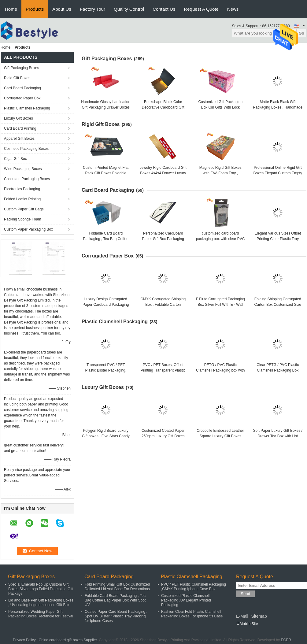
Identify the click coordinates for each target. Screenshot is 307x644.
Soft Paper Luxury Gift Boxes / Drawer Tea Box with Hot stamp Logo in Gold (278, 436)
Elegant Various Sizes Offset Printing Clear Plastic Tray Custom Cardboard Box (278, 239)
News (233, 9)
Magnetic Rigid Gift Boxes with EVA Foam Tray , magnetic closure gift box (220, 173)
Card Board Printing (20, 128)
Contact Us (164, 9)
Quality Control (129, 9)
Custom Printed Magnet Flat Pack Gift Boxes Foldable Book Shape (106, 173)
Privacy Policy (24, 640)
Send (245, 594)
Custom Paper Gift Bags (24, 209)
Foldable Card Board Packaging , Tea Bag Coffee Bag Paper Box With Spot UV (106, 239)
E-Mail (242, 616)
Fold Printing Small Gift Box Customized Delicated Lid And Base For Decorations (117, 587)
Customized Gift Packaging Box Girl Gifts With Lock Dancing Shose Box (220, 107)
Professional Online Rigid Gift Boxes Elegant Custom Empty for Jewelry (278, 173)
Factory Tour (92, 9)
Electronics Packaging (22, 189)
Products (35, 9)
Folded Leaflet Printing (22, 199)
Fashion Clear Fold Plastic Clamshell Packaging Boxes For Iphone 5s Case (192, 614)
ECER (286, 640)
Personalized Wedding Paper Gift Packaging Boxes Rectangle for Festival (41, 614)
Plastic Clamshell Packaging (27, 108)
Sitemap (259, 616)
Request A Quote (201, 9)
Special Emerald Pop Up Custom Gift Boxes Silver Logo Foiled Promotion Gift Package (41, 589)
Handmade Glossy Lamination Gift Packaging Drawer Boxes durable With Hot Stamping (106, 107)
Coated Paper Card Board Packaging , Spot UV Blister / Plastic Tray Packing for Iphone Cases (116, 616)
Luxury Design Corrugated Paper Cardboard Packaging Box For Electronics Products (106, 305)
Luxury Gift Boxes (18, 118)
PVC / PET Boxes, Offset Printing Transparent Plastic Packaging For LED (163, 370)
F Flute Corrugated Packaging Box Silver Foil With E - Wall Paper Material (220, 305)
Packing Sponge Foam (22, 219)
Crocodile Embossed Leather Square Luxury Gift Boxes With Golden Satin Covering (220, 436)
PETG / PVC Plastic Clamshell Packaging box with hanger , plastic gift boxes (220, 370)
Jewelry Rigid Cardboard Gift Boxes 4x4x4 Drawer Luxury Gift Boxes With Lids (163, 173)
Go (301, 33)
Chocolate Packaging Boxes (27, 179)
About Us (62, 9)
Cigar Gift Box (15, 159)
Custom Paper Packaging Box (28, 229)
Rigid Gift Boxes (17, 78)
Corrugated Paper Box (22, 98)
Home (11, 9)
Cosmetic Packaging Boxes (26, 149)
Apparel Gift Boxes (19, 139)
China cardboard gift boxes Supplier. (69, 640)
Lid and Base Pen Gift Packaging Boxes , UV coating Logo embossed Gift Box (41, 603)
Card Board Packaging (22, 88)
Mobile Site (247, 624)
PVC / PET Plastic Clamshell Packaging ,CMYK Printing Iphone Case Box (194, 587)
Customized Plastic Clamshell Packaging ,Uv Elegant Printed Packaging (186, 600)
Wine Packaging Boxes (23, 169)
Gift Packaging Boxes (22, 68)
